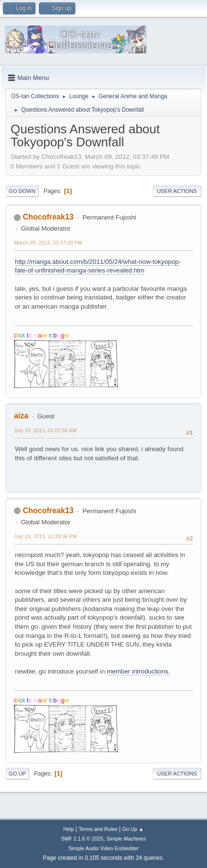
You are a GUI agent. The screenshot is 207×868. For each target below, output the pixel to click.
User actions (177, 191)
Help (69, 829)
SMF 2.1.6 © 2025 (82, 839)
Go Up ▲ (133, 829)
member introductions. (138, 671)
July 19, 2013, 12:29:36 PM (45, 536)
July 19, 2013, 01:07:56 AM (45, 430)
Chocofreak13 (48, 217)
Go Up (17, 774)
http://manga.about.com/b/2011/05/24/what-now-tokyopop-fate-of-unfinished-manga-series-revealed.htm (98, 266)
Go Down (22, 191)
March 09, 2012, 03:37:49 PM (48, 243)
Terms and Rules (98, 829)
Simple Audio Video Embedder (103, 848)
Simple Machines (126, 839)
